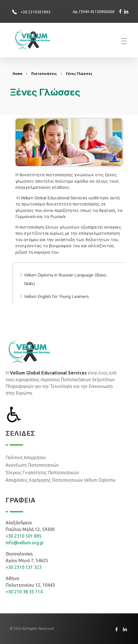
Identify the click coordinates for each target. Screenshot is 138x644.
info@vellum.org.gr (25, 543)
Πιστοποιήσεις (44, 74)
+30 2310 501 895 (24, 536)
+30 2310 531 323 (24, 567)
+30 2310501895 (36, 12)
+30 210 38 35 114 (24, 592)
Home (17, 74)
